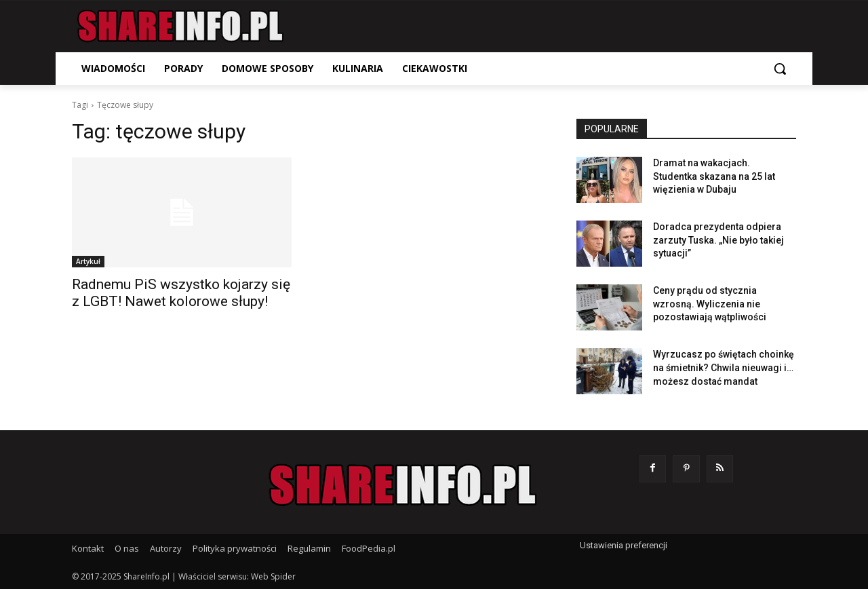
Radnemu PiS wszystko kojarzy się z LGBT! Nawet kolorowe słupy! (181, 293)
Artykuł (88, 261)
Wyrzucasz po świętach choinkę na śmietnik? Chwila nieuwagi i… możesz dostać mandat (724, 367)
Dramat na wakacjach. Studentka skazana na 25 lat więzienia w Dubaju (714, 176)
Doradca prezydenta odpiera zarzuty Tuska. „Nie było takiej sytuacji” (718, 240)
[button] (780, 69)
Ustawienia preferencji (624, 545)
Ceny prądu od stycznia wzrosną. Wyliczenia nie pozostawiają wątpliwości (710, 304)
